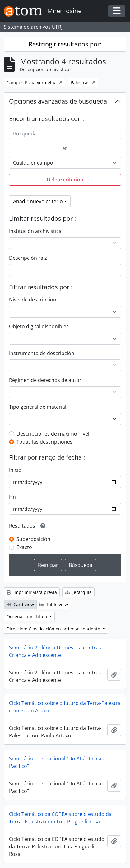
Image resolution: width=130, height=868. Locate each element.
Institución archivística (35, 231)
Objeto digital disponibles (39, 326)
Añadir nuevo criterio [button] (38, 201)
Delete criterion (65, 180)
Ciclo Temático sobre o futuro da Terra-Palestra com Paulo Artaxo (65, 707)
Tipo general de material (38, 407)
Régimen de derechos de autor (45, 380)
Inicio (15, 470)
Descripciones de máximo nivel (53, 434)
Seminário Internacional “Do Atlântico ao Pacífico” (57, 762)
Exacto (24, 547)
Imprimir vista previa (32, 592)
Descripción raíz (28, 258)
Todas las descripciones (44, 442)
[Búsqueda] (65, 133)
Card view (20, 604)
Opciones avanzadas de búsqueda (58, 101)
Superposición (33, 539)
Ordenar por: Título (27, 617)
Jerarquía (78, 592)
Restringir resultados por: (65, 44)
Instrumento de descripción (42, 353)
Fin (12, 497)
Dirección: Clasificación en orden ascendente (54, 629)
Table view (54, 604)
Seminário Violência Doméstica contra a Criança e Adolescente (56, 651)
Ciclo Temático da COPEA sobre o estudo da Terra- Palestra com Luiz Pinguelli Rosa (60, 818)
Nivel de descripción (33, 300)
